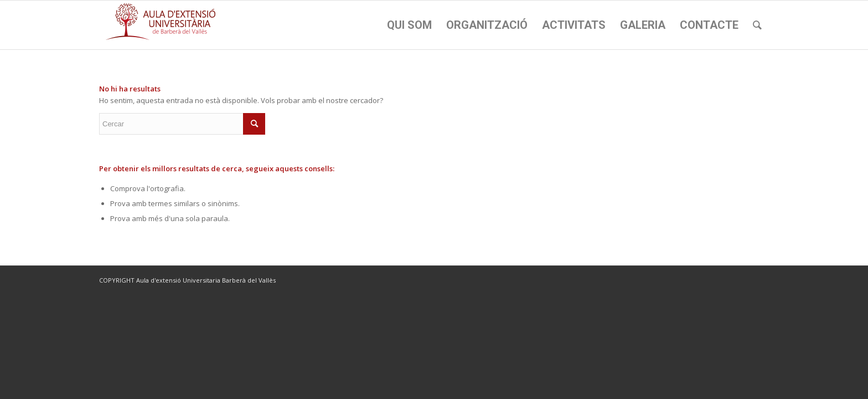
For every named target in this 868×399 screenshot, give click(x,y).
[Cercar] (757, 25)
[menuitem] (409, 25)
